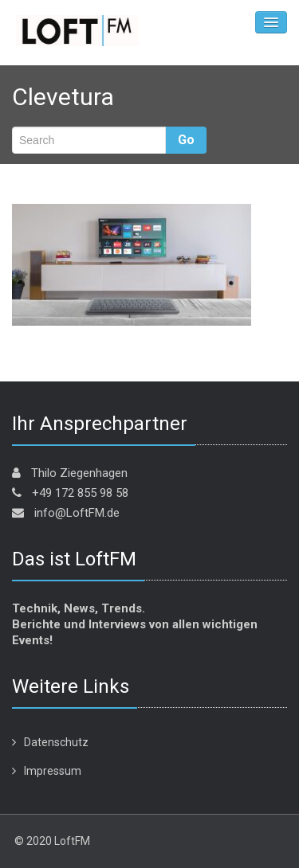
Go (186, 140)
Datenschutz (56, 742)
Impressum (53, 771)
